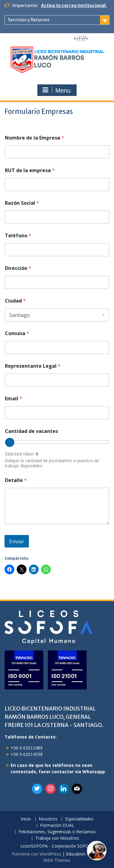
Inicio (26, 819)
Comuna (17, 333)
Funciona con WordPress (36, 854)
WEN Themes (57, 860)
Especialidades (79, 819)
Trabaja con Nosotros (57, 838)
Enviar (17, 541)
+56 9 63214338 (27, 754)
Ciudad (15, 301)
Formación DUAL (57, 825)
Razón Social (22, 203)
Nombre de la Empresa (35, 138)
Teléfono (18, 236)
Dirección (18, 268)
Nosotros (48, 819)
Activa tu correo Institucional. (74, 5)
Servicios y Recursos (29, 20)
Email (14, 399)
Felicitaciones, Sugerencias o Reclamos (57, 832)
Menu (56, 90)
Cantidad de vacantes (31, 431)
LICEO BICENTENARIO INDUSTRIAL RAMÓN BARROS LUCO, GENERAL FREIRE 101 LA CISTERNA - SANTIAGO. (54, 717)
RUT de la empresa (30, 170)
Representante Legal (33, 366)
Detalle (16, 480)
